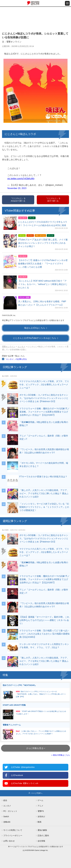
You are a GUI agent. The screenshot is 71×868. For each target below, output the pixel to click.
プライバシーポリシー (13, 836)
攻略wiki (7, 822)
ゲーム (40, 800)
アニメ (40, 806)
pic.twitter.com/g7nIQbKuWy (21, 179)
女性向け (41, 817)
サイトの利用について (13, 830)
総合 (5, 800)
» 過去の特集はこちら (61, 755)
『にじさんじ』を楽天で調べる (53, 200)
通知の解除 (42, 830)
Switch (6, 817)
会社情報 (41, 841)
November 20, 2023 (17, 188)
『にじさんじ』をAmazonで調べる (18, 200)
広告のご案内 (43, 836)
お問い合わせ (9, 841)
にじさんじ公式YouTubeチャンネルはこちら (35, 338)
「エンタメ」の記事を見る (15, 359)
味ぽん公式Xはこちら (35, 328)
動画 (39, 822)
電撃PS (41, 811)
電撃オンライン (9, 347)
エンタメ (21, 347)
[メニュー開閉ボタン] (67, 3)
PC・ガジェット (10, 811)
